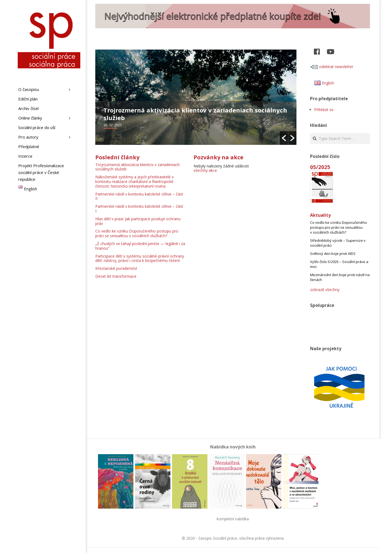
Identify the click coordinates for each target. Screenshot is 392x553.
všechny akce (205, 170)
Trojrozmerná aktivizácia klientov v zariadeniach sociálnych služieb (195, 114)
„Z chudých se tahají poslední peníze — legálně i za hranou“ (140, 246)
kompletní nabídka (233, 519)
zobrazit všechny (325, 290)
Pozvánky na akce (218, 157)
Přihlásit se (324, 110)
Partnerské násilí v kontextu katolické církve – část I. (139, 209)
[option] (196, 97)
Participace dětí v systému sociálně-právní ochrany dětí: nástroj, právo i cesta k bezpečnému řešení (140, 258)
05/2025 (320, 167)
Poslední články (117, 157)
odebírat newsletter (332, 67)
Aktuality (320, 215)
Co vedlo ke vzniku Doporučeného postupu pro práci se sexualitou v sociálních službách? (137, 233)
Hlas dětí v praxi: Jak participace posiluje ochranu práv (138, 221)
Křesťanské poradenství (116, 268)
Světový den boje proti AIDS (333, 253)
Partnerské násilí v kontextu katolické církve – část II (139, 196)
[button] (284, 138)
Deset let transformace (116, 276)
